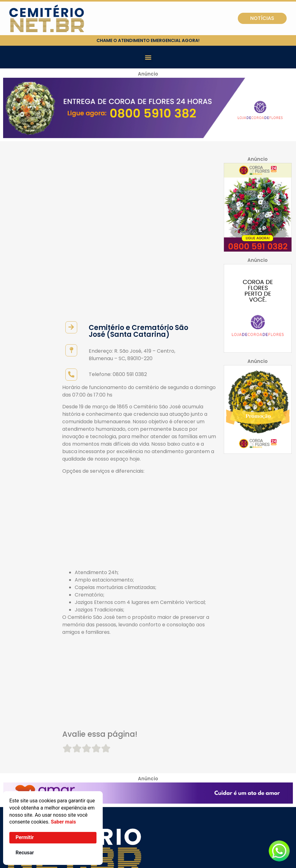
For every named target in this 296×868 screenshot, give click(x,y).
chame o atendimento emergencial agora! (148, 40)
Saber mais (63, 822)
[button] (148, 57)
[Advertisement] (140, 375)
